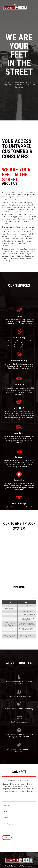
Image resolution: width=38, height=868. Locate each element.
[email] (19, 805)
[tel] (19, 818)
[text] (19, 799)
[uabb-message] (19, 828)
